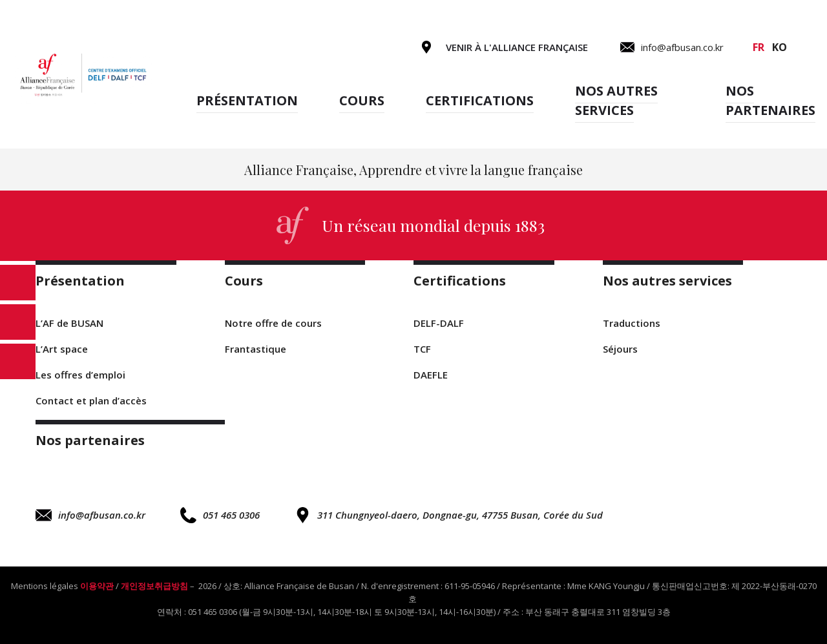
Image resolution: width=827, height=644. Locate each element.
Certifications (480, 100)
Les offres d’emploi (80, 375)
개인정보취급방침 (154, 586)
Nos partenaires (770, 100)
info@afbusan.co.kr (90, 515)
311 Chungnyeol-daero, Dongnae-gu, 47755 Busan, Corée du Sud (449, 515)
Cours (362, 100)
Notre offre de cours (273, 323)
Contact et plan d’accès (91, 400)
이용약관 (97, 586)
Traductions (632, 323)
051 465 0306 (220, 515)
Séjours (620, 349)
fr (759, 47)
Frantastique (256, 349)
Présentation (247, 100)
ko (780, 47)
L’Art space (62, 349)
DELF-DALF (439, 323)
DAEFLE (431, 375)
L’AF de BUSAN (69, 323)
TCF (422, 349)
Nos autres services (616, 100)
